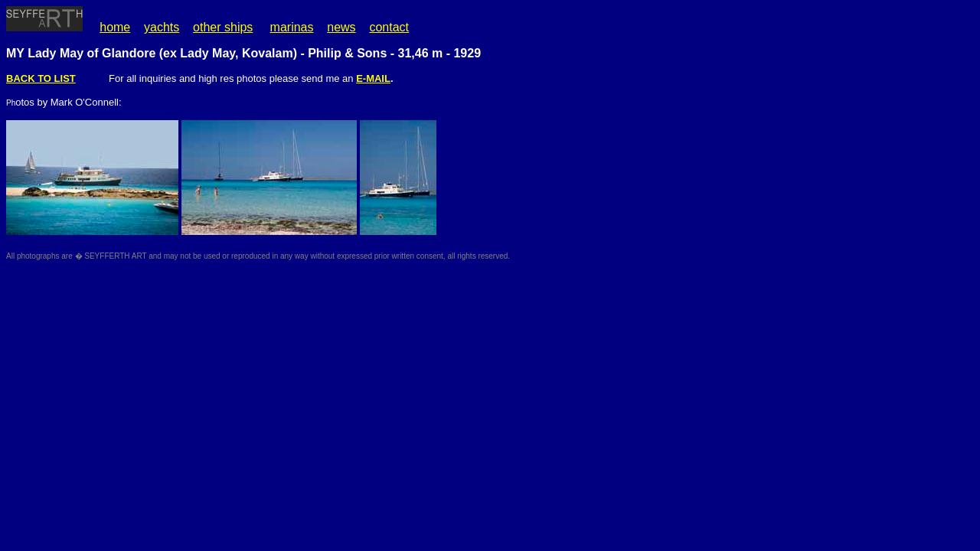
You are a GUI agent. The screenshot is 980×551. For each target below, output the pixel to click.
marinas (292, 27)
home (115, 27)
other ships (223, 27)
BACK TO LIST (41, 78)
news (341, 27)
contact (389, 27)
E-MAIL (373, 78)
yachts (162, 27)
